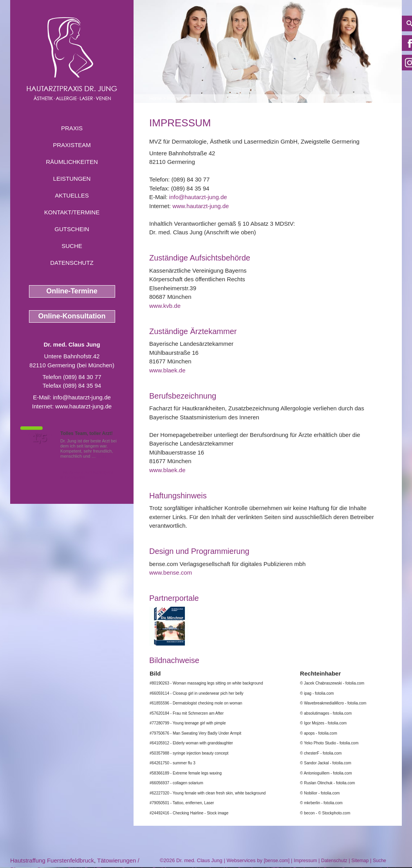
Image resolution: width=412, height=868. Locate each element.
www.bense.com (171, 572)
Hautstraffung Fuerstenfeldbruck (52, 860)
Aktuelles (72, 195)
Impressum (179, 99)
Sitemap (360, 861)
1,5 (40, 438)
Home (155, 99)
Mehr (102, 456)
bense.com (277, 861)
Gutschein (72, 229)
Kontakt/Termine (72, 212)
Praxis (72, 128)
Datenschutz (72, 263)
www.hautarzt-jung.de (83, 406)
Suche (72, 246)
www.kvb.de (165, 306)
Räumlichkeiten (72, 162)
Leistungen (72, 179)
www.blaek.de (167, 370)
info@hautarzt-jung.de (82, 397)
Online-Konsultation (72, 316)
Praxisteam (72, 145)
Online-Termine (72, 291)
